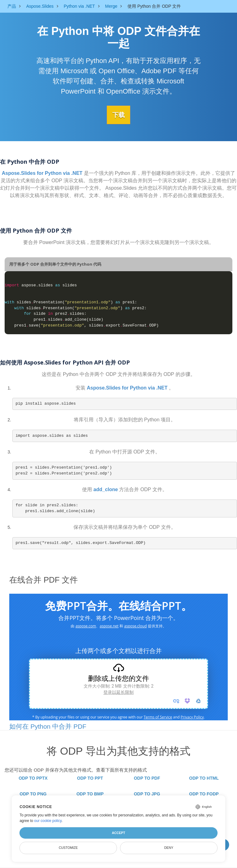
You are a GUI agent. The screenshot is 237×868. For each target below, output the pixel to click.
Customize (68, 848)
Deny (169, 848)
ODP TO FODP (204, 794)
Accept (118, 833)
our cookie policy (48, 821)
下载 (118, 115)
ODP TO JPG (147, 794)
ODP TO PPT (90, 778)
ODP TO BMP (90, 794)
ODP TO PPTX (33, 778)
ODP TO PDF (147, 778)
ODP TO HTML (204, 778)
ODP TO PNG (33, 794)
